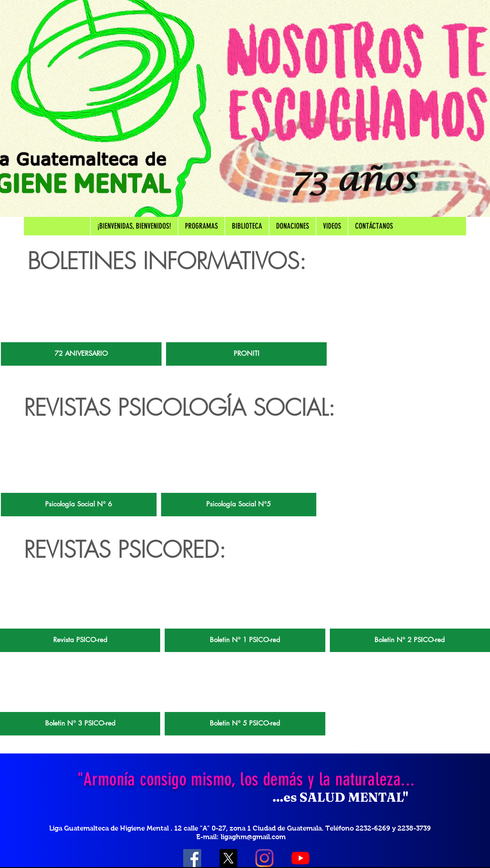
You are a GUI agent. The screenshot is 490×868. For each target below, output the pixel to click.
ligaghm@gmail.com (253, 837)
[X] (228, 858)
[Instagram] (264, 858)
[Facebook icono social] (192, 858)
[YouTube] (300, 858)
